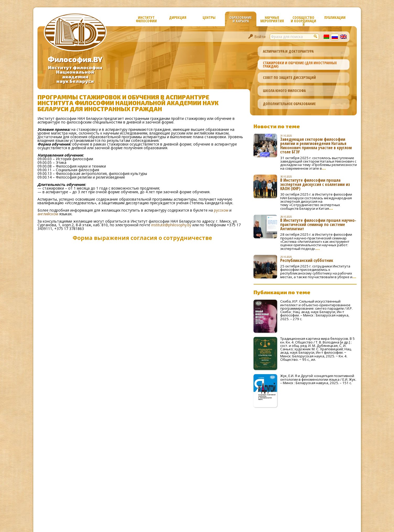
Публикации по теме (282, 292)
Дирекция (178, 17)
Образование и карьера (241, 19)
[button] (316, 36)
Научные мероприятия (272, 19)
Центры (209, 17)
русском (221, 210)
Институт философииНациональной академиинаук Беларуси (75, 74)
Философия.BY (75, 59)
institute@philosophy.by (171, 225)
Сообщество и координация (303, 21)
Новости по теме (277, 126)
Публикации (335, 17)
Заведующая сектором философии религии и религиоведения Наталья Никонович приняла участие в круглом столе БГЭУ (316, 146)
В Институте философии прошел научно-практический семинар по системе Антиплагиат (318, 224)
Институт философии (146, 19)
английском (48, 214)
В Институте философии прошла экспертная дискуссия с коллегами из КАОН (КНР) (315, 184)
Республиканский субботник (307, 260)
